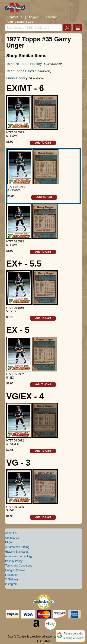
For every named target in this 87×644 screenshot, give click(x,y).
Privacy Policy (14, 561)
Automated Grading (17, 547)
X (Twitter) (11, 580)
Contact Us (15, 17)
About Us (11, 533)
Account (51, 17)
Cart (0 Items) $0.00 (20, 22)
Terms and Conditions (19, 566)
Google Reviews (15, 570)
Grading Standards (17, 552)
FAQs (9, 542)
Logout (34, 17)
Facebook (11, 575)
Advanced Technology (19, 556)
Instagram (11, 584)
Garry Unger (16, 78)
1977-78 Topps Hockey (24, 64)
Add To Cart (43, 143)
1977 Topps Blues (20, 71)
